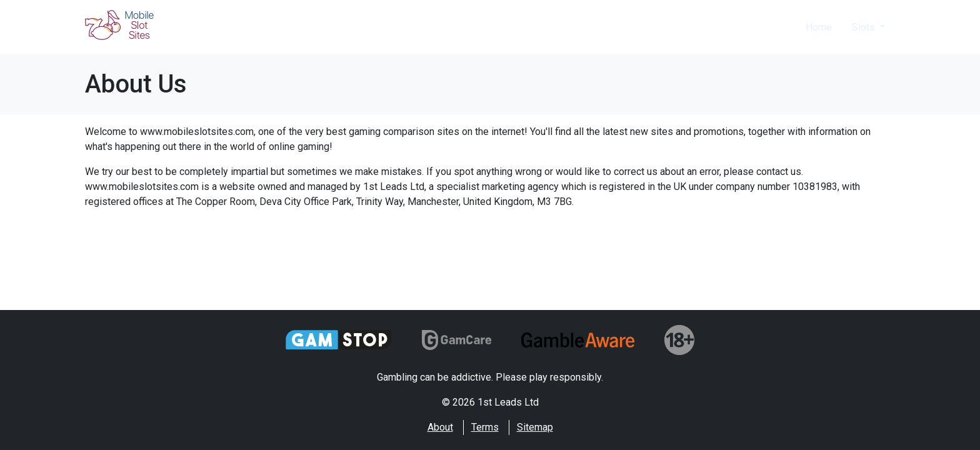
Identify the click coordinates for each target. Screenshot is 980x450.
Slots (865, 27)
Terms (485, 427)
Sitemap (535, 427)
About (440, 427)
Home (819, 27)
